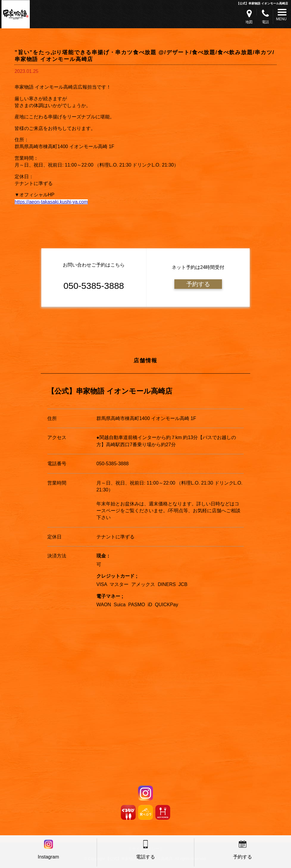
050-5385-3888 (113, 464)
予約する (198, 284)
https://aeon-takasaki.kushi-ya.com (51, 202)
